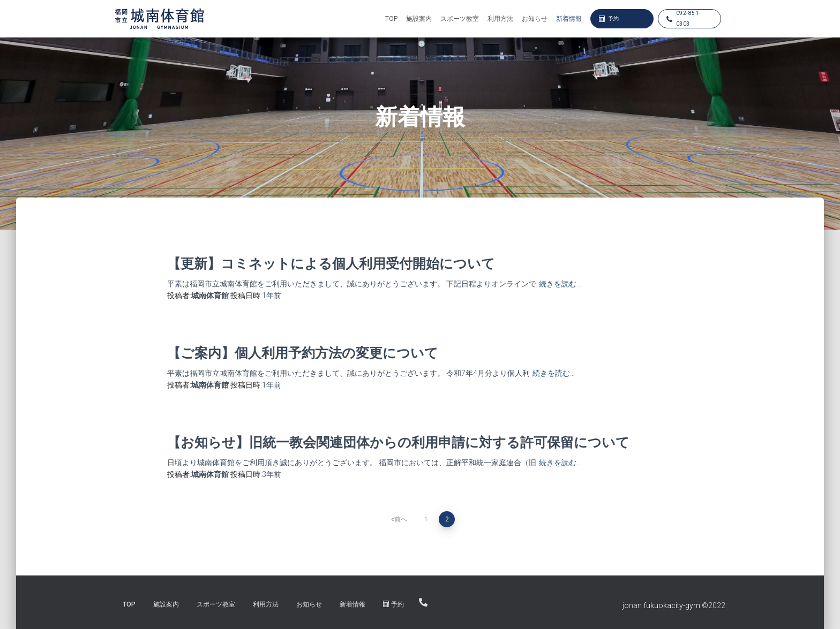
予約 (609, 19)
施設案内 (419, 19)
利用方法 (500, 19)
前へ (401, 519)
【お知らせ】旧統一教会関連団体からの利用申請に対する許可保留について (398, 442)
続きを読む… (560, 284)
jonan (632, 605)
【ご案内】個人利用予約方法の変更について (303, 353)
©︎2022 (714, 605)
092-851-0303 (684, 18)
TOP (391, 19)
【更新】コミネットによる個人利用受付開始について (331, 263)
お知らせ (535, 19)
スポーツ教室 (460, 19)
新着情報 (569, 19)
